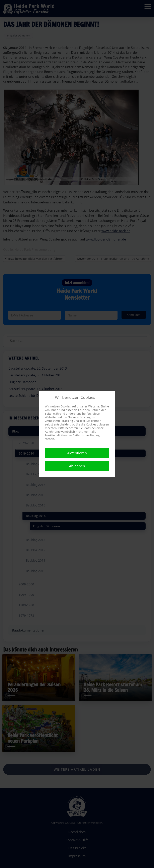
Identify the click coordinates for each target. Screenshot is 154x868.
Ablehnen (77, 466)
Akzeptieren (77, 453)
